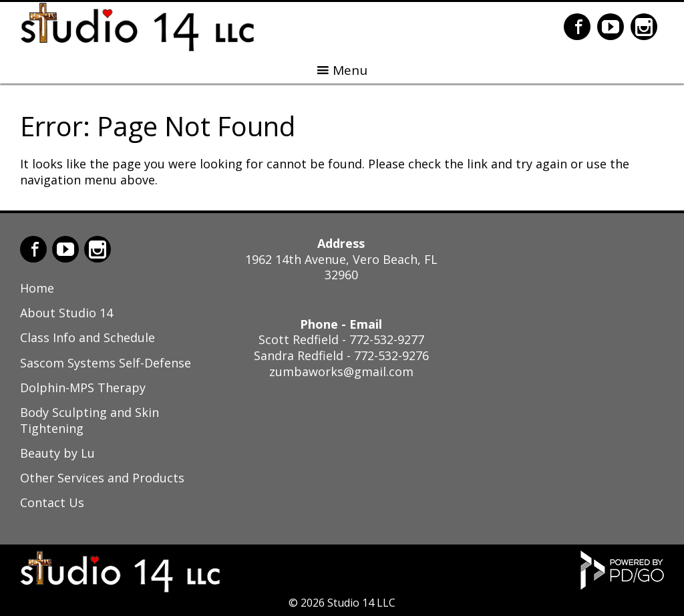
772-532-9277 (387, 339)
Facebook (577, 27)
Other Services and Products (102, 478)
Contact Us (52, 502)
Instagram (644, 27)
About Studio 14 (66, 313)
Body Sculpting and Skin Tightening (90, 420)
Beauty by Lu (57, 453)
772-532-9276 (391, 355)
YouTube (611, 27)
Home (37, 288)
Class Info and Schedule (88, 337)
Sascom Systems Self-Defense (106, 363)
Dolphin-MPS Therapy (83, 388)
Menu (350, 70)
